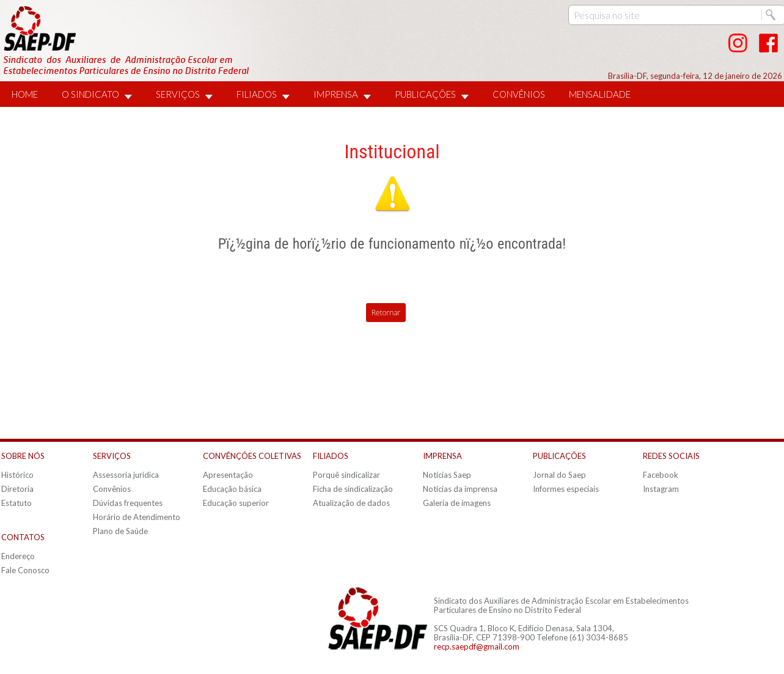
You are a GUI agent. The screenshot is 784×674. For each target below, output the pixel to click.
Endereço (18, 556)
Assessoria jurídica (126, 475)
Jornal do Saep (559, 475)
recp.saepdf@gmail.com (477, 647)
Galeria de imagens (457, 503)
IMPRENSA (336, 94)
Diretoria (17, 489)
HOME (25, 94)
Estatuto (16, 503)
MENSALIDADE (600, 94)
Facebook (661, 475)
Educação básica (232, 489)
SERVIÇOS (178, 94)
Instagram (661, 489)
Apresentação (228, 475)
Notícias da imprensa (460, 489)
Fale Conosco (25, 570)
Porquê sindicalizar (346, 475)
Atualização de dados (351, 503)
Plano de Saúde (120, 531)
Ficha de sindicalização (353, 489)
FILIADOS (257, 94)
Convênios (112, 489)
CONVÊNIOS (519, 94)
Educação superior (236, 503)
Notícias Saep (447, 475)
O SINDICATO (90, 94)
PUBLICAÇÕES (425, 94)
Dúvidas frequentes (128, 503)
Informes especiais (566, 489)
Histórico (17, 475)
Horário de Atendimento (137, 517)
